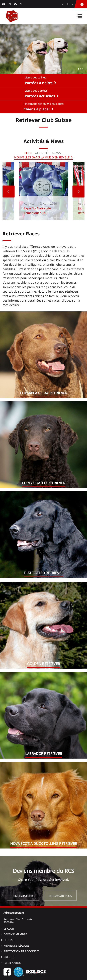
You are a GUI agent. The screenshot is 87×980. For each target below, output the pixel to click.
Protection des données (22, 951)
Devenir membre (15, 934)
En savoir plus (60, 896)
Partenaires (12, 963)
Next (78, 192)
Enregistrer (23, 896)
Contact (10, 940)
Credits (9, 957)
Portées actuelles (40, 96)
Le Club (9, 929)
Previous (9, 192)
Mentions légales (16, 946)
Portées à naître (39, 83)
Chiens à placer (37, 109)
